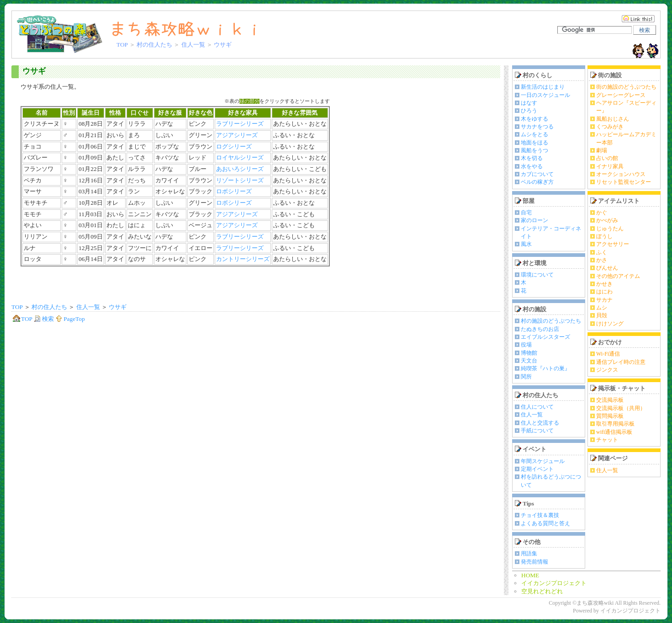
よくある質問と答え (545, 523)
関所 (526, 377)
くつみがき (610, 127)
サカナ (604, 300)
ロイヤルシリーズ (240, 157)
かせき (604, 284)
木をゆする (534, 119)
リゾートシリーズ (240, 180)
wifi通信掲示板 (614, 432)
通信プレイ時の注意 (621, 362)
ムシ (602, 308)
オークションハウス (621, 174)
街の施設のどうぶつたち (626, 87)
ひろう (529, 111)
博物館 (529, 353)
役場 (526, 345)
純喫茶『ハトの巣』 (545, 368)
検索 (44, 319)
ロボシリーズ (234, 191)
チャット (607, 440)
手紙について (537, 431)
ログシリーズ (234, 146)
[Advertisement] (256, 285)
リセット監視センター (624, 182)
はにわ (604, 292)
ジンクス (607, 370)
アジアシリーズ (237, 135)
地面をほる (534, 143)
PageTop (70, 319)
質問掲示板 (610, 416)
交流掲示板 (610, 400)
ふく (602, 252)
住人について (537, 407)
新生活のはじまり (543, 87)
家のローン (534, 220)
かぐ (602, 213)
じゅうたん (610, 229)
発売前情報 (534, 562)
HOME (530, 575)
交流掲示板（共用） (621, 408)
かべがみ (607, 220)
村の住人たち (154, 45)
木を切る (532, 158)
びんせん (607, 268)
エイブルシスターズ (545, 337)
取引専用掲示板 (615, 424)
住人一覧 (193, 45)
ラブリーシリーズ (240, 124)
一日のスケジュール (545, 95)
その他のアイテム (618, 276)
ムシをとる (534, 134)
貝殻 (602, 315)
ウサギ (34, 71)
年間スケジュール (543, 461)
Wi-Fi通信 (608, 354)
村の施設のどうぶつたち (551, 321)
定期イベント (537, 469)
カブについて (537, 174)
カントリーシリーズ (243, 259)
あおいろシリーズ (240, 169)
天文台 (529, 361)
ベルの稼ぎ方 (537, 182)
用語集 (529, 554)
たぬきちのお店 (540, 329)
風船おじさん (613, 119)
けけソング (610, 324)
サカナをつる (537, 127)
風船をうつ (534, 150)
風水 (526, 244)
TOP (122, 45)
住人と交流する (540, 423)
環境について (537, 275)
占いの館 (607, 158)
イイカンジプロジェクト (554, 583)
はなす (529, 103)
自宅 (526, 213)
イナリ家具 (610, 166)
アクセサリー (613, 244)
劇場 (602, 150)
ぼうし (604, 236)
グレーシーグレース (621, 95)
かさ (602, 260)
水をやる (532, 166)
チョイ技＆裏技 (540, 515)
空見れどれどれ (542, 591)
